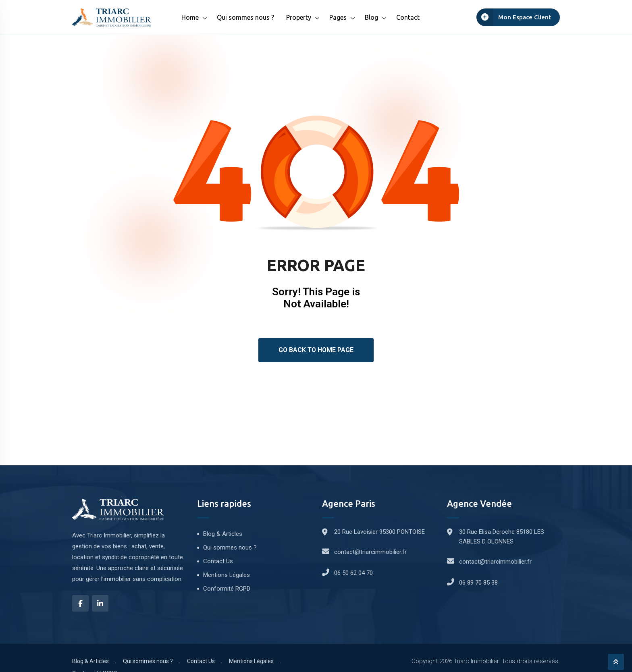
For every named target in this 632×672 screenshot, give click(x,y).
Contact (408, 17)
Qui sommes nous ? (245, 17)
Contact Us (218, 561)
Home (190, 17)
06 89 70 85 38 (478, 583)
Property (299, 17)
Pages (338, 17)
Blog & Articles (223, 534)
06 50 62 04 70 (353, 573)
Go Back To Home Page (316, 350)
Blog (371, 17)
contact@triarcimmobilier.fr (370, 552)
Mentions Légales (227, 575)
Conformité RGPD (227, 589)
